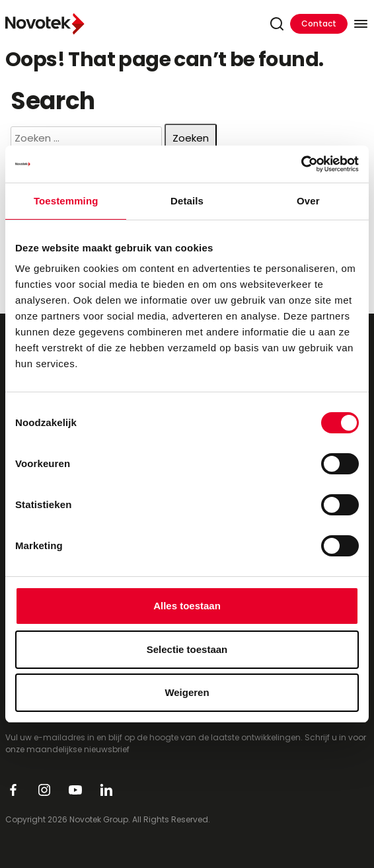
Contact (319, 23)
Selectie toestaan (187, 649)
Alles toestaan (187, 606)
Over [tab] (308, 201)
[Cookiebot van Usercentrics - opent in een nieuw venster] (301, 164)
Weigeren (187, 692)
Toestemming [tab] (66, 201)
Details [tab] (187, 201)
